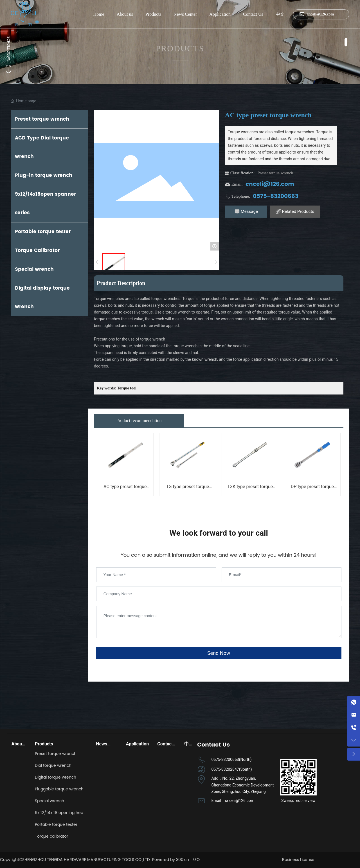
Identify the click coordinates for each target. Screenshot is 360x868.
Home (99, 14)
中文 (280, 14)
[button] (346, 42)
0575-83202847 (225, 769)
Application (220, 14)
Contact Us (253, 14)
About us (125, 14)
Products (153, 14)
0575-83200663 (276, 196)
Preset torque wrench (275, 173)
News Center (185, 14)
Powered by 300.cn (171, 860)
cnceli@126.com (316, 14)
